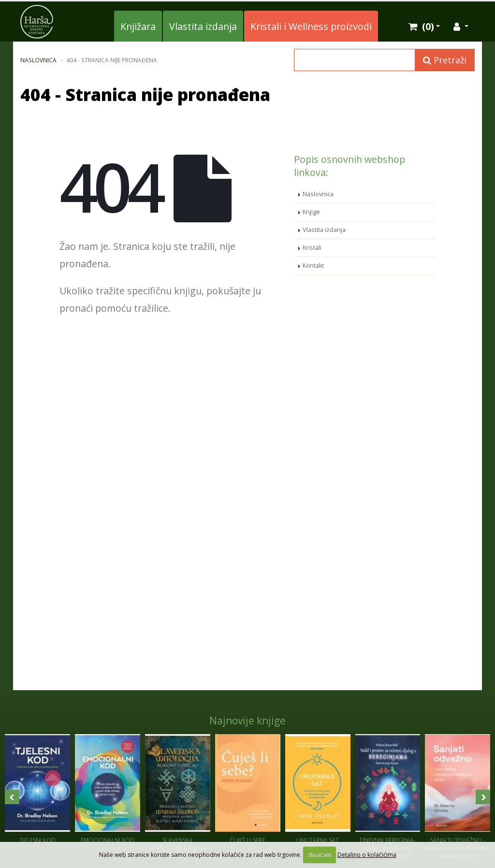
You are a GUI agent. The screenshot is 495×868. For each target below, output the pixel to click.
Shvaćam (320, 855)
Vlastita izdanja (203, 26)
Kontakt (313, 266)
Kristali (312, 248)
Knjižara (138, 26)
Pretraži (445, 60)
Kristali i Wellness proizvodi (311, 26)
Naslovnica (38, 60)
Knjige (311, 212)
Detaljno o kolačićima (367, 855)
